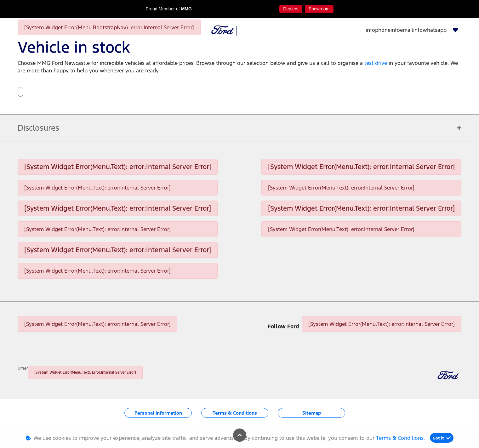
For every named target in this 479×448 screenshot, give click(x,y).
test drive (376, 63)
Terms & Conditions (235, 413)
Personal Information (158, 413)
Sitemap (312, 413)
